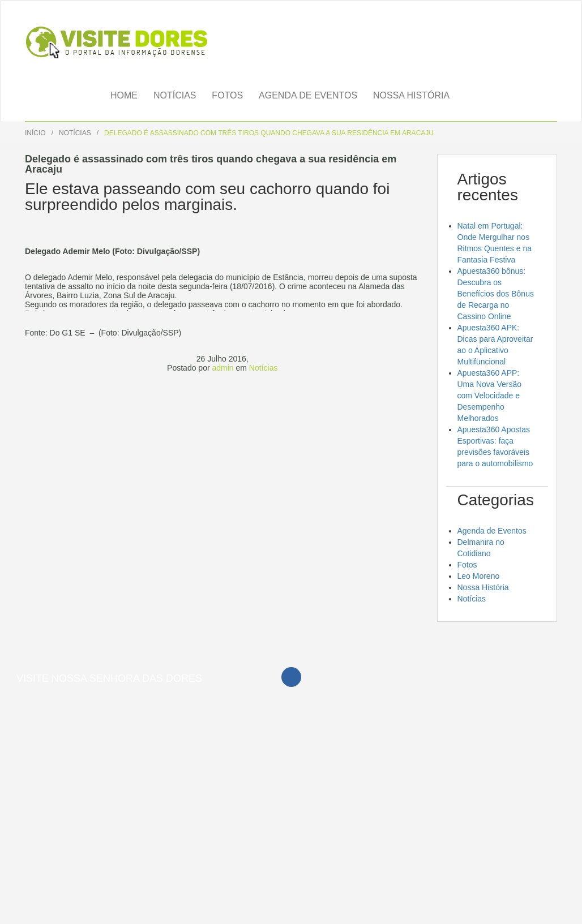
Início (35, 133)
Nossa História (411, 95)
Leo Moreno (479, 576)
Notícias (175, 95)
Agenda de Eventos (308, 95)
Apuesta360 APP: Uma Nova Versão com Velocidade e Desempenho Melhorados (490, 396)
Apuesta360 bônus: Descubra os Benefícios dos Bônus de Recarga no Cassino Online (496, 294)
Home (124, 95)
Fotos (227, 95)
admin (222, 368)
